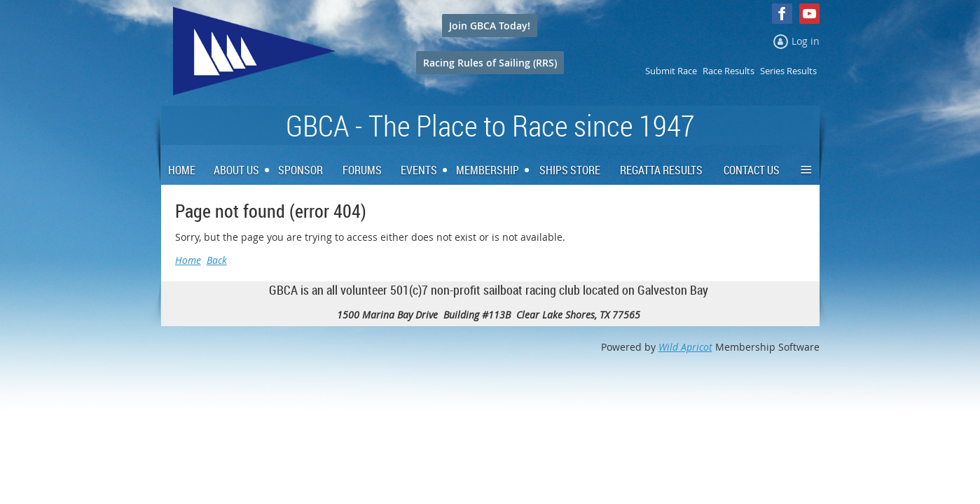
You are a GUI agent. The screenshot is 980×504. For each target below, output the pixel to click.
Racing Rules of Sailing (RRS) (490, 63)
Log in (806, 41)
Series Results (788, 71)
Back (217, 260)
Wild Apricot (685, 347)
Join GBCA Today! (490, 26)
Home (188, 260)
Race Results (729, 71)
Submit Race (671, 71)
